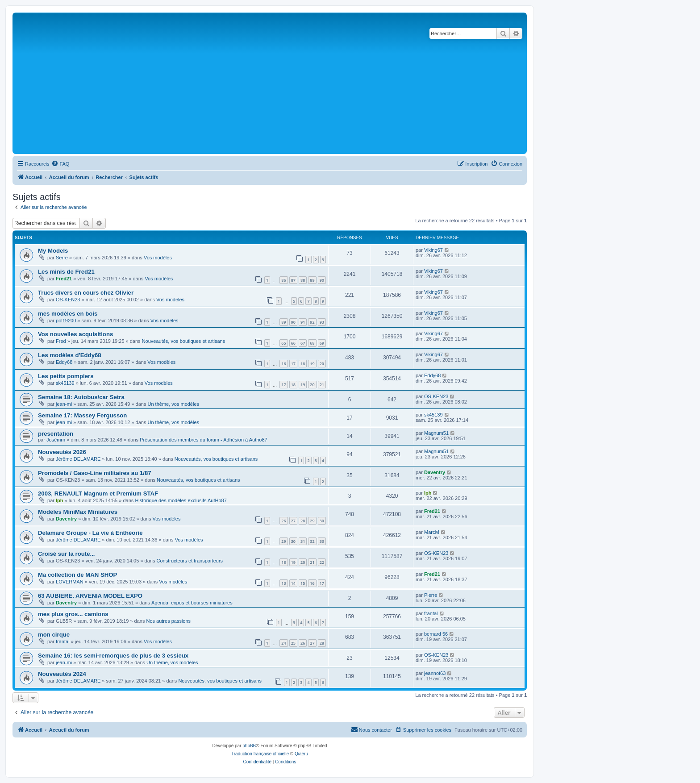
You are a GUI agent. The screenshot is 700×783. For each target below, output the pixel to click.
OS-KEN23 (68, 300)
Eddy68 (64, 362)
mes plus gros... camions (73, 614)
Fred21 (64, 279)
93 (322, 322)
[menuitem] (60, 164)
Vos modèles (158, 258)
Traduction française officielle (260, 754)
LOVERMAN (70, 582)
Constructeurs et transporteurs (190, 561)
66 (293, 343)
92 (312, 322)
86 (283, 280)
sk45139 (65, 383)
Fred (61, 341)
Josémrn (56, 440)
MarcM (432, 532)
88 (303, 280)
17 (293, 364)
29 (312, 521)
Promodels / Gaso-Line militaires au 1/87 (95, 473)
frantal (431, 613)
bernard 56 (436, 634)
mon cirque (54, 635)
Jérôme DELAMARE (78, 459)
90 (322, 280)
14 (293, 583)
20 (322, 364)
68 (312, 343)
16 (283, 364)
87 (293, 280)
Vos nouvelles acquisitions (75, 334)
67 (303, 343)
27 (293, 521)
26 (283, 521)
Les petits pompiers (66, 376)
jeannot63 (435, 673)
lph (60, 500)
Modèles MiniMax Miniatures (78, 512)
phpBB (249, 746)
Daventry (435, 472)
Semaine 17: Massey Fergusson (82, 415)
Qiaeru (301, 754)
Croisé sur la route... (67, 554)
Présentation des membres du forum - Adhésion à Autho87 (204, 440)
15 (303, 583)
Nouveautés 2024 (62, 674)
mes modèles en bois (68, 314)
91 (303, 322)
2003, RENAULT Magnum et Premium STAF (98, 494)
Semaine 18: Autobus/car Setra (81, 397)
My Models (53, 251)
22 (322, 562)
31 (303, 541)
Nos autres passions (168, 621)
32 (312, 541)
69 (322, 343)
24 (283, 643)
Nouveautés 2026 (62, 452)
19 (312, 364)
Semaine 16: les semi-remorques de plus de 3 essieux (113, 656)
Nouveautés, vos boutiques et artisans (184, 341)
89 (312, 280)
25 (293, 643)
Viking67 (433, 250)
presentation (56, 434)
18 (303, 364)
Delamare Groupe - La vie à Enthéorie (90, 533)
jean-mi (64, 404)
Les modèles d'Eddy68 (70, 355)
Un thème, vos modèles (174, 404)
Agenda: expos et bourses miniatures (192, 603)
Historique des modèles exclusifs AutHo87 (181, 500)
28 (303, 521)
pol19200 (66, 321)
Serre (62, 258)
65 (283, 343)
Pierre (431, 595)
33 (322, 541)
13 (283, 583)
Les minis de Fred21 (66, 272)
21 (322, 385)
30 (322, 521)
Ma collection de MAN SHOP (77, 575)
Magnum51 (436, 433)
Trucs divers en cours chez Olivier (86, 293)
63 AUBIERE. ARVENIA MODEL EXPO (90, 596)
